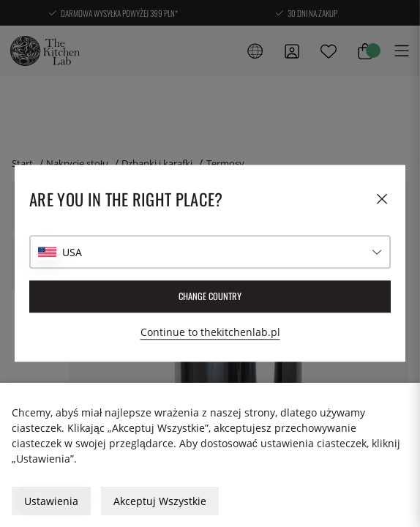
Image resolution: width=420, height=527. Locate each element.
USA (72, 252)
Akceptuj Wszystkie (160, 501)
